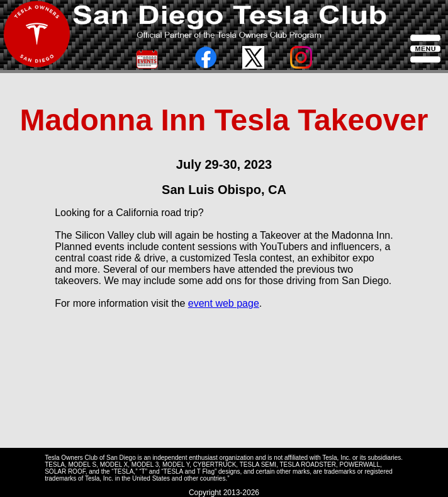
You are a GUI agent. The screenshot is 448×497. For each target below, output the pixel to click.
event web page (224, 303)
